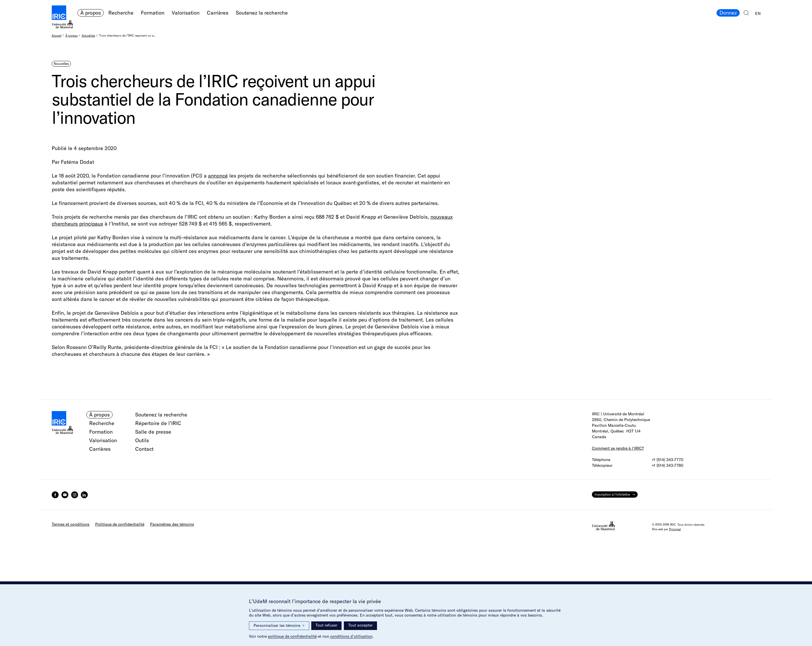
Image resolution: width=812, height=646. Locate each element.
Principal (675, 529)
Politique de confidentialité (120, 524)
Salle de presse (153, 432)
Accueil (57, 36)
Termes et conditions (71, 524)
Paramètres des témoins (172, 524)
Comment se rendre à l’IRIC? (618, 448)
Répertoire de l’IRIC (158, 423)
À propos (91, 13)
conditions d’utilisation (351, 636)
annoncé (218, 176)
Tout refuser (326, 625)
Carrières (218, 13)
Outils (142, 440)
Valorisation (186, 13)
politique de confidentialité (292, 636)
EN (758, 13)
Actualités (88, 36)
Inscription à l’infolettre (612, 494)
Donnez (728, 13)
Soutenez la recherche (262, 13)
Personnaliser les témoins (279, 626)
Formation (153, 13)
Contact (144, 449)
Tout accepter (360, 625)
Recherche (121, 13)
